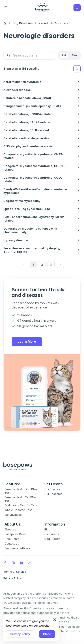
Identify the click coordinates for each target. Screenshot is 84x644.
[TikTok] (30, 563)
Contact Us (12, 544)
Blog (47, 529)
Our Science (52, 489)
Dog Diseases (23, 23)
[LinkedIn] (22, 563)
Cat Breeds (52, 534)
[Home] (5, 23)
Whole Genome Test (18, 510)
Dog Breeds (52, 539)
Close (47, 634)
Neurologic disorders (53, 23)
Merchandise (13, 515)
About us (10, 529)
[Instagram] (13, 563)
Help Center (12, 539)
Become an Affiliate (17, 548)
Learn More (27, 341)
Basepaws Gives (16, 534)
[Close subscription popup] (55, 620)
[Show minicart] (77, 8)
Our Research (53, 494)
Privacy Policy (20, 634)
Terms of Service (15, 572)
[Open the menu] (12, 8)
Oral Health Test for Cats (21, 505)
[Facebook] (5, 563)
